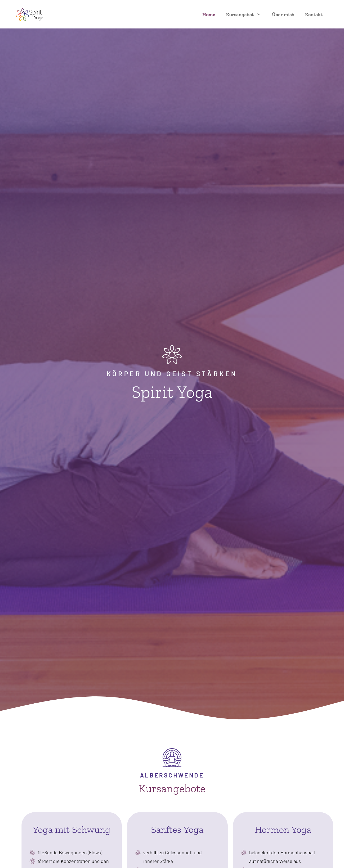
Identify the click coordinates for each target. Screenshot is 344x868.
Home (209, 15)
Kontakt (314, 15)
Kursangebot (246, 15)
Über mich (283, 15)
